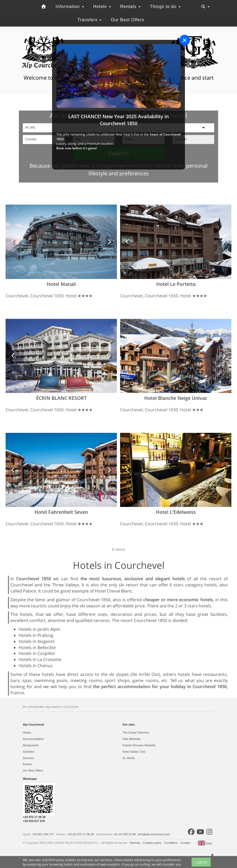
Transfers (89, 20)
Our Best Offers (128, 20)
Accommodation (33, 739)
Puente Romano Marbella (139, 745)
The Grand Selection (136, 732)
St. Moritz (129, 758)
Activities (29, 752)
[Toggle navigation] (205, 7)
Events (27, 764)
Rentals (130, 7)
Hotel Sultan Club (134, 752)
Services (28, 758)
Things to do (165, 7)
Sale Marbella (131, 739)
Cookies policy (153, 843)
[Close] (185, 40)
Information (70, 7)
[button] (13, 242)
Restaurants (31, 745)
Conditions (171, 843)
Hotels (102, 7)
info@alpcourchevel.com (154, 834)
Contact (186, 843)
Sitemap (135, 843)
